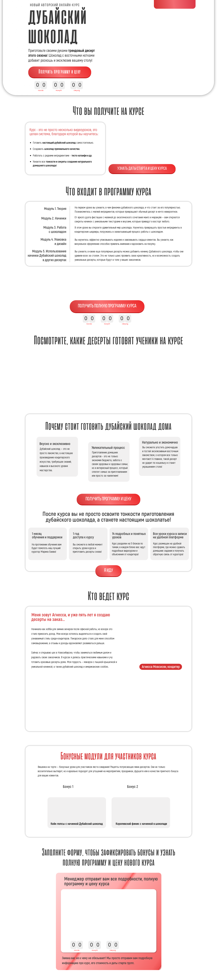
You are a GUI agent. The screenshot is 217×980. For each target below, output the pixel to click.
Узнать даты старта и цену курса (142, 169)
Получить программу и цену (60, 72)
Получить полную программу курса (107, 306)
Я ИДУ (109, 571)
